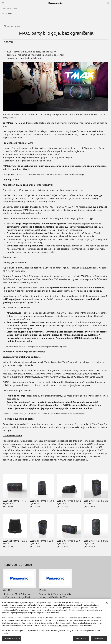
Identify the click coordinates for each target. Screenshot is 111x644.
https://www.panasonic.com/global (70, 460)
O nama (9, 14)
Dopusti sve (81, 639)
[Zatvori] (107, 604)
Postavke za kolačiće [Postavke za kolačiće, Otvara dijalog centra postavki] (12, 639)
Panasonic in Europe (9, 9)
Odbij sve (99, 639)
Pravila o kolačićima (61, 626)
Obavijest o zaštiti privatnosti (81, 626)
